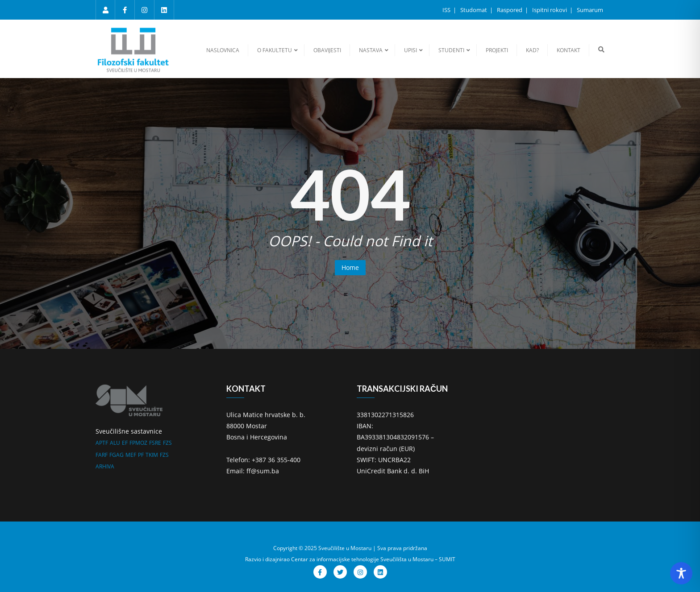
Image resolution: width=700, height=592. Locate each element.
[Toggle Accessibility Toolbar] (681, 573)
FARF (102, 455)
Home (350, 267)
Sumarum (590, 10)
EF (125, 443)
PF (141, 455)
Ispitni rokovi (550, 10)
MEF (131, 455)
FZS (167, 443)
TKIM (152, 455)
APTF (102, 443)
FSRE (155, 443)
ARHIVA (105, 466)
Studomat (474, 10)
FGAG (117, 455)
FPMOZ (138, 443)
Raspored (510, 10)
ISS (447, 10)
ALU (115, 443)
